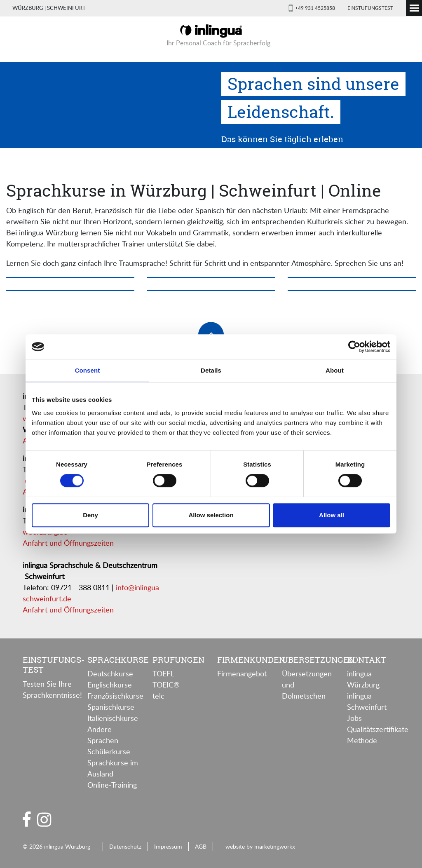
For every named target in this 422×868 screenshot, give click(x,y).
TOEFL (163, 673)
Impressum (168, 846)
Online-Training (112, 785)
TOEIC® (166, 685)
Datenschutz (125, 846)
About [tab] (335, 370)
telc (158, 696)
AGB (201, 846)
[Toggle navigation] (414, 8)
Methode (362, 740)
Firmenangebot (242, 673)
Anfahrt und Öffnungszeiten (68, 543)
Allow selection (211, 515)
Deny (90, 515)
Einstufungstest (370, 8)
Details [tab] (211, 370)
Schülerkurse (109, 751)
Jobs (354, 718)
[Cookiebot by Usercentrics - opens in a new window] (354, 347)
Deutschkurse (110, 673)
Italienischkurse (113, 718)
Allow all (332, 515)
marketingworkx (275, 846)
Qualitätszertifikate (378, 729)
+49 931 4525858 (315, 8)
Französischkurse (115, 696)
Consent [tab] (88, 370)
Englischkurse (110, 685)
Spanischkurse (111, 707)
